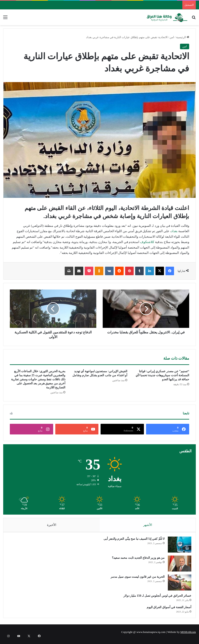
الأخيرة (52, 525)
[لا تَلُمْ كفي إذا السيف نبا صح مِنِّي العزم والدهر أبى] (177, 547)
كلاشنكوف (147, 242)
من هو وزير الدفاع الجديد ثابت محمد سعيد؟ (136, 560)
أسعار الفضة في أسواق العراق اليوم (167, 609)
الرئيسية (183, 37)
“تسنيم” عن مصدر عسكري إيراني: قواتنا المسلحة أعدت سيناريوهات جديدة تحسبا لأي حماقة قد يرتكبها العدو (162, 375)
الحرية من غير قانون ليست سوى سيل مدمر (136, 579)
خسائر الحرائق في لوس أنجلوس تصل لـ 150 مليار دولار (155, 598)
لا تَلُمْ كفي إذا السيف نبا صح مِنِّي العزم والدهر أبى (132, 541)
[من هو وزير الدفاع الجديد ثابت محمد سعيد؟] (177, 566)
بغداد (174, 231)
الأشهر (148, 525)
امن (172, 37)
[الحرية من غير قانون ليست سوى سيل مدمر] (177, 585)
